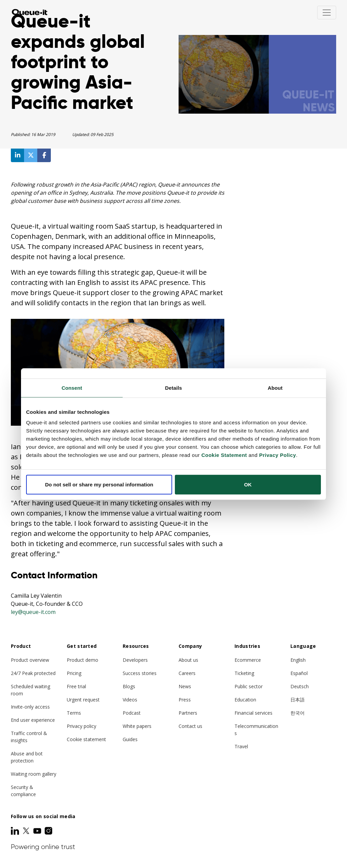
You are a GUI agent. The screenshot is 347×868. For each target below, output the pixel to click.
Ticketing (244, 673)
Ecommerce (248, 660)
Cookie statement (86, 739)
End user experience (33, 720)
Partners (188, 713)
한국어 (298, 713)
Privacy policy (81, 726)
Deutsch (300, 686)
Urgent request (83, 700)
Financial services (253, 713)
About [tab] (275, 388)
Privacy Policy (278, 455)
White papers (137, 726)
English (298, 660)
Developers (135, 660)
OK (248, 485)
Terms (74, 713)
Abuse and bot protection (27, 757)
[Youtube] (38, 831)
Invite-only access (30, 707)
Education (245, 700)
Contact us (190, 726)
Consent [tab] (72, 388)
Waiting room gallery (34, 774)
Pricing (74, 673)
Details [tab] (173, 388)
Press (185, 700)
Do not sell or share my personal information (99, 485)
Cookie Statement (224, 455)
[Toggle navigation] (327, 13)
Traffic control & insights (29, 737)
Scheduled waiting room (30, 690)
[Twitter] (27, 831)
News (185, 686)
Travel (241, 746)
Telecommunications (256, 730)
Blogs (129, 686)
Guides (130, 739)
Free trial (76, 686)
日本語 (298, 700)
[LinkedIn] (16, 831)
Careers (187, 673)
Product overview (30, 660)
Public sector (249, 686)
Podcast (132, 713)
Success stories (140, 673)
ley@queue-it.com (33, 612)
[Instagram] (48, 831)
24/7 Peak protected (33, 673)
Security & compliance (23, 791)
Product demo (83, 660)
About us (188, 660)
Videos (130, 700)
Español (299, 673)
